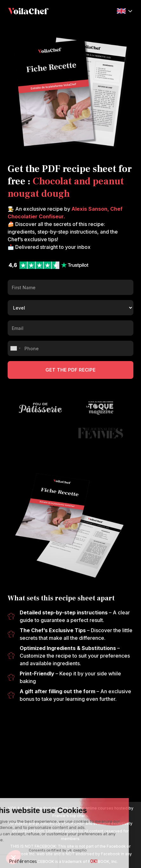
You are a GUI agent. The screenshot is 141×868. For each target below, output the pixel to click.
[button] (124, 10)
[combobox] (15, 348)
